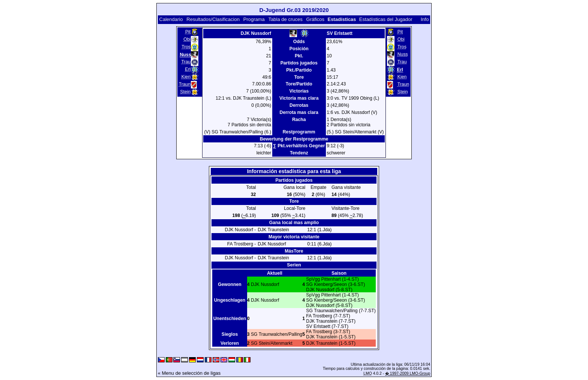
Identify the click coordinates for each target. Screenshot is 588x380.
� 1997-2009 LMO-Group (408, 373)
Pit (188, 32)
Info (425, 19)
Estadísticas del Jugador (386, 19)
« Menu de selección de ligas (189, 373)
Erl (188, 69)
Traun (185, 84)
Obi (187, 39)
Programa (254, 19)
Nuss (403, 54)
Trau (186, 62)
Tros (186, 47)
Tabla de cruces (286, 19)
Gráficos (315, 19)
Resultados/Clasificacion (213, 19)
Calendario (171, 19)
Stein (185, 92)
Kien (186, 77)
